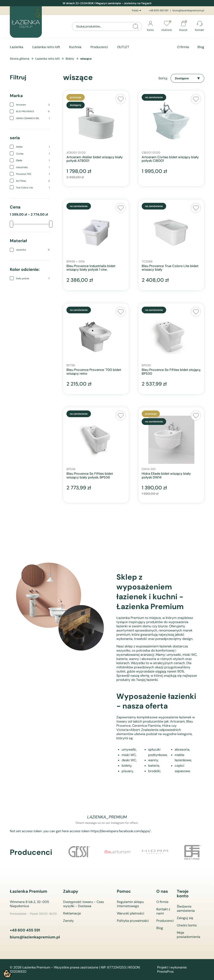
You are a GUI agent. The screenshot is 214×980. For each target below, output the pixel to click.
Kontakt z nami (163, 911)
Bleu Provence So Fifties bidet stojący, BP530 (171, 372)
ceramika (33, 250)
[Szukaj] (107, 26)
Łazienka (17, 47)
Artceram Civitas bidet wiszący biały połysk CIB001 (170, 159)
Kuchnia (75, 47)
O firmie (183, 47)
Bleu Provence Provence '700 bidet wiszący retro (94, 372)
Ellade (33, 160)
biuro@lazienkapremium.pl (188, 10)
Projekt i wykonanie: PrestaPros (172, 970)
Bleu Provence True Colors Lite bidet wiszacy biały (170, 268)
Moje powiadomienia (189, 935)
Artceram (33, 105)
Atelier (33, 147)
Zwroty (68, 921)
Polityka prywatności (133, 921)
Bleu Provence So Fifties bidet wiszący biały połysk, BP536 (90, 475)
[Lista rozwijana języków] (137, 11)
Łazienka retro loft (46, 47)
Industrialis (33, 167)
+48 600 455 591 (159, 10)
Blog (201, 47)
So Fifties (33, 181)
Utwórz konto (187, 925)
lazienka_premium (107, 817)
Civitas (33, 154)
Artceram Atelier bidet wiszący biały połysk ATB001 (95, 159)
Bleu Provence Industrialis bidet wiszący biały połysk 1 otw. (91, 268)
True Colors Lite (33, 188)
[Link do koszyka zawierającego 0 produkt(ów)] (183, 26)
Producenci (99, 47)
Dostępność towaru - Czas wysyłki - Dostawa (83, 904)
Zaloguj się (185, 918)
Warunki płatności (131, 913)
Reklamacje (72, 913)
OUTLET (123, 47)
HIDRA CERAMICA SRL (33, 118)
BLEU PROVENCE (33, 111)
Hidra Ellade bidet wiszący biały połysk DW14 (166, 475)
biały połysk (33, 278)
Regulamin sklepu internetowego (130, 904)
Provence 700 (33, 174)
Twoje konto (183, 894)
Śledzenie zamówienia (186, 909)
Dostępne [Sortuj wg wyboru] (187, 78)
